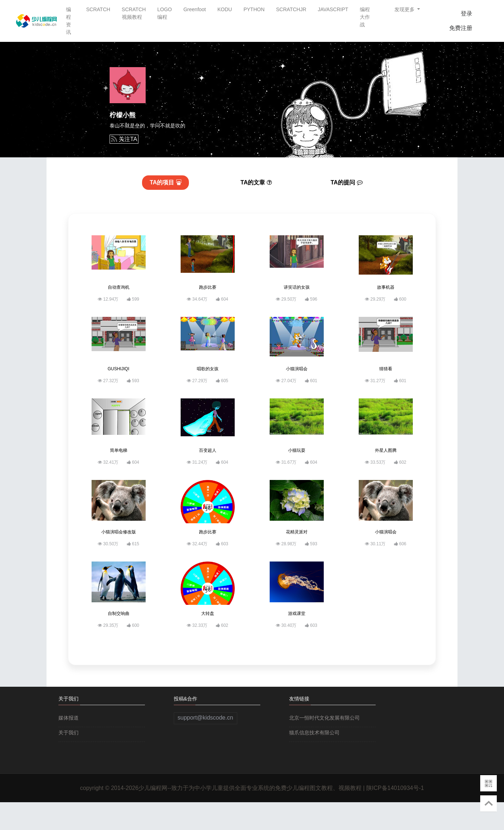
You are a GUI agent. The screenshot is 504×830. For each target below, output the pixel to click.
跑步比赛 (208, 287)
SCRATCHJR (291, 9)
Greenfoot (195, 9)
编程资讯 (68, 21)
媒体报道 (68, 718)
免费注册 (461, 28)
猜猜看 (386, 369)
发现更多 (405, 9)
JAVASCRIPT (333, 9)
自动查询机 (119, 287)
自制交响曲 (119, 613)
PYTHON (254, 9)
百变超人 (208, 450)
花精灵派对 (297, 532)
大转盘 (208, 613)
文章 (256, 182)
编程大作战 (365, 17)
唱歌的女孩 (208, 369)
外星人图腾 (386, 450)
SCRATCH (98, 9)
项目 (166, 182)
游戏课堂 (297, 613)
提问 (347, 182)
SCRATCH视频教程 (134, 13)
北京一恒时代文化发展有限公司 (324, 718)
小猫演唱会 (297, 369)
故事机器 (386, 287)
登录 (467, 14)
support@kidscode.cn (205, 718)
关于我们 (68, 733)
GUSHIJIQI (118, 369)
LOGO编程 (164, 13)
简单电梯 (119, 450)
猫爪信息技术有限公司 (314, 733)
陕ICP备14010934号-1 (395, 788)
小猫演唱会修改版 (119, 532)
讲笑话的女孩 (297, 287)
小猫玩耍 (297, 450)
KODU (225, 9)
